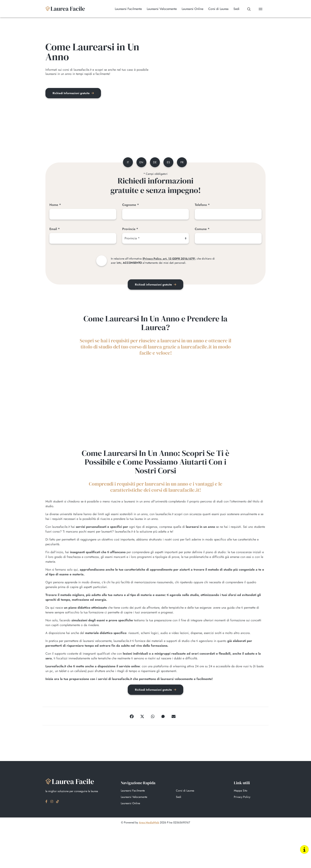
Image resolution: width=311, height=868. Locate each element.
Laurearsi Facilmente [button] (126, 9)
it (127, 163)
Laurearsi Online (130, 804)
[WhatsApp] (153, 717)
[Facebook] (132, 717)
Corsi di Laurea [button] (216, 9)
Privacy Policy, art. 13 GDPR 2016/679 (169, 259)
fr (183, 163)
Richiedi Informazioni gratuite (74, 93)
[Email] (83, 239)
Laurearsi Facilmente (133, 791)
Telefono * (202, 205)
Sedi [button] (234, 9)
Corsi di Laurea (185, 791)
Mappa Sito (241, 791)
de (155, 163)
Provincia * (130, 229)
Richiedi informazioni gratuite (155, 285)
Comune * (202, 229)
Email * (55, 229)
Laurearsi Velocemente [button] (159, 9)
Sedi (179, 798)
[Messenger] (163, 717)
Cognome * (131, 205)
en (141, 163)
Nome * (55, 205)
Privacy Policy (242, 798)
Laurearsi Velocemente (134, 798)
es (169, 163)
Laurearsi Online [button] (190, 9)
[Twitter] (142, 717)
